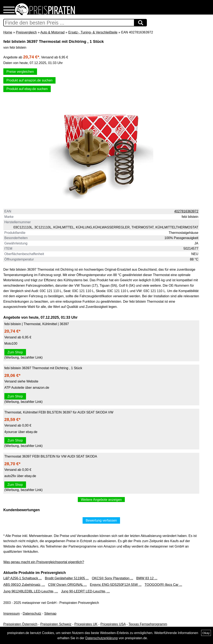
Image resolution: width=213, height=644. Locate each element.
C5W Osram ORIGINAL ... (67, 585)
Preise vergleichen (20, 72)
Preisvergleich (26, 32)
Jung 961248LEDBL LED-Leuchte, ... (31, 591)
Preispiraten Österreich (20, 624)
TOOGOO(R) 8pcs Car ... (163, 585)
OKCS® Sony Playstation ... (113, 578)
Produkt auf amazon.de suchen (29, 80)
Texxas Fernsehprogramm (148, 624)
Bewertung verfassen (101, 520)
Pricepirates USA (113, 624)
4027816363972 (186, 211)
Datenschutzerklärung (102, 638)
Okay (206, 633)
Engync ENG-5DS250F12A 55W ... (116, 585)
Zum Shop (15, 352)
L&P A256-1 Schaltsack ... (23, 578)
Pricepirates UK (86, 624)
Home (8, 32)
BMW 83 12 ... (147, 578)
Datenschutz (32, 614)
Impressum (12, 614)
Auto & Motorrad (53, 32)
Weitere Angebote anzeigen (101, 500)
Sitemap (50, 614)
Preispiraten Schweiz (56, 624)
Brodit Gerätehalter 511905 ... (67, 578)
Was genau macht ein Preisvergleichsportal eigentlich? (44, 562)
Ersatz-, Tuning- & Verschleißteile (93, 32)
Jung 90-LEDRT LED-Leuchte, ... (85, 591)
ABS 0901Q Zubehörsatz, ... (24, 585)
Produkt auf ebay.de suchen (27, 89)
